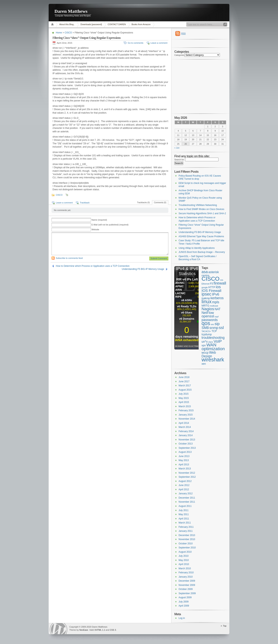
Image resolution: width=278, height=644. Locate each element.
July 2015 (183, 394)
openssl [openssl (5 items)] (208, 316)
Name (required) (99, 220)
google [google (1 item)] (205, 287)
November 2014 (187, 419)
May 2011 (184, 514)
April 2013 (184, 465)
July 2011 (183, 510)
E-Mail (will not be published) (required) (110, 225)
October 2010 (186, 544)
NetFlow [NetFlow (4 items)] (208, 313)
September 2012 (187, 477)
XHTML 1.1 (100, 630)
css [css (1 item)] (222, 280)
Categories (179, 55)
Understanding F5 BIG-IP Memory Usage (143, 269)
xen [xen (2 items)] (204, 364)
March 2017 (185, 386)
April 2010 (184, 564)
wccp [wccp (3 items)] (205, 353)
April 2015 (184, 402)
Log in (182, 618)
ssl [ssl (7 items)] (221, 328)
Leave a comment (159, 43)
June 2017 (184, 381)
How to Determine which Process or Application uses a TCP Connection (93, 266)
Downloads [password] (91, 24)
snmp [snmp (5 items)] (214, 328)
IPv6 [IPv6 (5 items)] (216, 294)
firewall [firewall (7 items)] (220, 283)
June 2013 (184, 456)
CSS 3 (113, 630)
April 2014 (184, 423)
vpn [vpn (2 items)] (204, 345)
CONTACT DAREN (117, 24)
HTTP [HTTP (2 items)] (212, 287)
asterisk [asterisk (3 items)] (214, 272)
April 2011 (184, 519)
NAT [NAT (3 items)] (218, 309)
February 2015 (186, 410)
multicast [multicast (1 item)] (214, 306)
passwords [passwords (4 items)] (210, 320)
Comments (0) (160, 203)
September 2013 (187, 448)
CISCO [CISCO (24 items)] (211, 279)
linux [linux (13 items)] (207, 302)
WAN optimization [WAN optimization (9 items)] (213, 347)
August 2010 (185, 552)
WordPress (58, 629)
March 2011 (185, 523)
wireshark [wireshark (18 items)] (213, 360)
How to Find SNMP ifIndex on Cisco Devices (201, 209)
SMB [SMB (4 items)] (205, 328)
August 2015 (185, 390)
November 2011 (187, 502)
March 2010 (185, 568)
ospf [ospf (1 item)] (217, 317)
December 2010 (187, 535)
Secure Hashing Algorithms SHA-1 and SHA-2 (202, 213)
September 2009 (187, 593)
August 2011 (185, 506)
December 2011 (187, 498)
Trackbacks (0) (143, 203)
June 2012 (184, 485)
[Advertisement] (181, 13)
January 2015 (186, 415)
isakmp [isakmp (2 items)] (206, 298)
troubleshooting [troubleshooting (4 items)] (213, 338)
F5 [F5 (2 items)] (211, 284)
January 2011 (186, 531)
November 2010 (187, 539)
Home (53, 24)
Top (225, 626)
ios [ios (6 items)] (218, 287)
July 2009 (183, 602)
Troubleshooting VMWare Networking (198, 205)
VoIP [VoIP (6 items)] (218, 341)
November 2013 (187, 440)
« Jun (177, 148)
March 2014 (185, 427)
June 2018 (184, 377)
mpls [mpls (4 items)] (216, 302)
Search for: (179, 160)
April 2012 (184, 489)
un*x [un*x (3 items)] (205, 342)
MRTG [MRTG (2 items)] (205, 306)
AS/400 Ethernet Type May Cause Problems (201, 236)
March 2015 (185, 406)
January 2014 (186, 435)
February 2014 (186, 431)
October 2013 (186, 444)
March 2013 (185, 469)
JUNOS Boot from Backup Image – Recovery (202, 252)
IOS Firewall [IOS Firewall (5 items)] (211, 291)
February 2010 (186, 573)
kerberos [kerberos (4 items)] (217, 298)
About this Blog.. (67, 24)
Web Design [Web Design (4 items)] (209, 354)
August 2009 (185, 597)
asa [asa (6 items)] (205, 272)
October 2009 (186, 589)
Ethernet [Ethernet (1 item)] (205, 284)
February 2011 (186, 527)
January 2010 (186, 577)
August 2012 (185, 481)
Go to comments (136, 43)
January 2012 (186, 494)
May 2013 (184, 460)
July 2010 (183, 556)
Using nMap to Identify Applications (197, 248)
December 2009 (187, 581)
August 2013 (185, 452)
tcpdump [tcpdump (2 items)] (207, 334)
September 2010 (187, 548)
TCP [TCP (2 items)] (214, 331)
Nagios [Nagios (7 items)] (208, 309)
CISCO (68, 33)
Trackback (85, 203)
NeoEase (84, 630)
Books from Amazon (141, 24)
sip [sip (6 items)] (217, 324)
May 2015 (184, 398)
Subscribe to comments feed (69, 258)
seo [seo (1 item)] (212, 324)
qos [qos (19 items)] (206, 323)
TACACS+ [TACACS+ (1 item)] (206, 331)
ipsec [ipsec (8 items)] (206, 294)
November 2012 (187, 473)
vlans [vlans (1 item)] (211, 342)
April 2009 (184, 606)
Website (95, 229)
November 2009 (187, 585)
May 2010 (184, 560)
